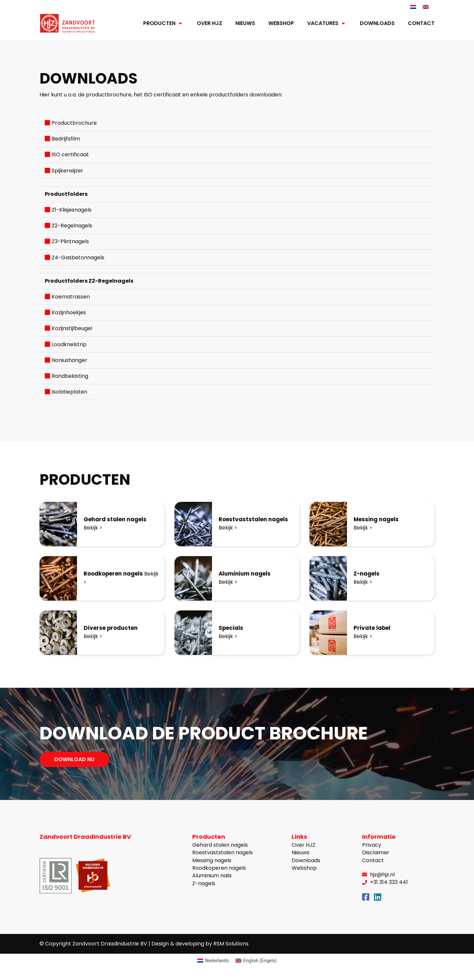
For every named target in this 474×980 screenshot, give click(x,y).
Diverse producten (113, 628)
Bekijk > (93, 528)
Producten (163, 24)
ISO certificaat (70, 155)
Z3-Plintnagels (70, 242)
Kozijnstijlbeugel (72, 329)
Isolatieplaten (69, 392)
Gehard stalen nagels (118, 520)
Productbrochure (74, 123)
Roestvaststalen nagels (256, 520)
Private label (373, 628)
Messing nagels (378, 520)
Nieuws (245, 24)
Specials (232, 628)
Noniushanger (69, 360)
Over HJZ (210, 24)
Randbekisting (70, 376)
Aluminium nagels (247, 574)
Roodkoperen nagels (116, 574)
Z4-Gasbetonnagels (78, 258)
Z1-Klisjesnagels (72, 210)
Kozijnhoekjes (69, 313)
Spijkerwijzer (67, 171)
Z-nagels (368, 574)
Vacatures (327, 24)
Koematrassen (71, 297)
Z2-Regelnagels (72, 226)
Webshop (281, 24)
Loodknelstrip (69, 344)
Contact (421, 24)
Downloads (377, 24)
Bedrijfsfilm (66, 139)
